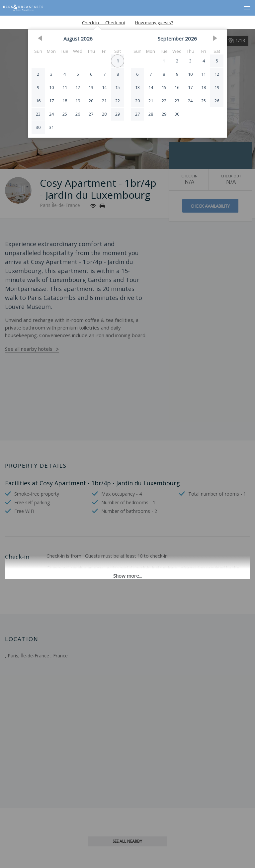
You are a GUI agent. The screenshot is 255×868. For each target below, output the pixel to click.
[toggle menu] (244, 7)
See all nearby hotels (29, 349)
